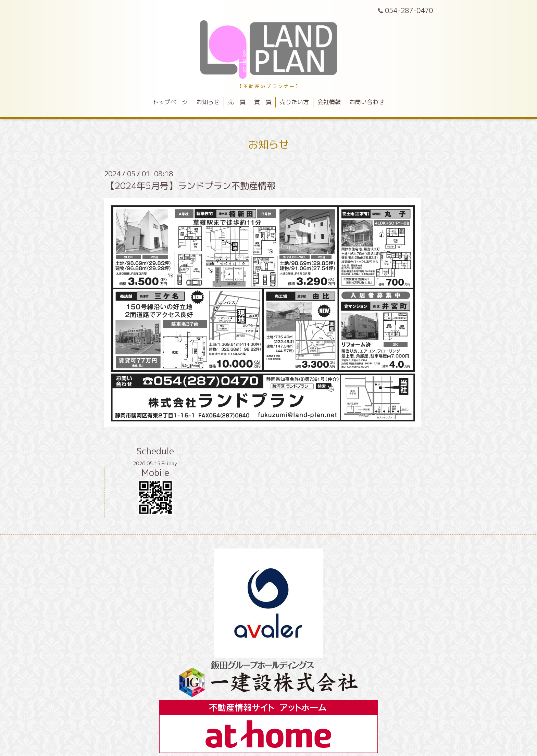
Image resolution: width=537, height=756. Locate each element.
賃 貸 (263, 102)
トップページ (170, 102)
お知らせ (208, 102)
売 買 (237, 102)
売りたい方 (294, 102)
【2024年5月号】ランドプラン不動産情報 (191, 186)
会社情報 (329, 102)
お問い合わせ (367, 102)
